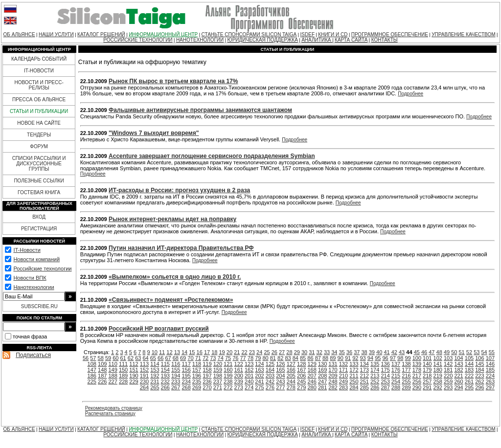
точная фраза (30, 336)
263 (490, 381)
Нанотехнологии (34, 287)
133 (354, 364)
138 (406, 364)
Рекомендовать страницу (114, 408)
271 (218, 387)
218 (427, 376)
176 (396, 370)
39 (372, 352)
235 (197, 381)
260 (458, 381)
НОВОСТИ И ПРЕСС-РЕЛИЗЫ (39, 85)
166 (291, 370)
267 (176, 387)
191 (144, 376)
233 (176, 381)
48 (439, 352)
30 (304, 352)
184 (479, 370)
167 (301, 370)
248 (333, 381)
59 (108, 358)
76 (235, 358)
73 (213, 358)
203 (270, 376)
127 (291, 364)
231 (155, 381)
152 (144, 370)
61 (123, 358)
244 (291, 381)
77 (243, 358)
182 (458, 370)
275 (259, 387)
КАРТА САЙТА (351, 40)
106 (479, 358)
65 (153, 358)
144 (469, 364)
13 (177, 352)
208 (322, 376)
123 (249, 364)
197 (207, 376)
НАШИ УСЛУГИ (56, 34)
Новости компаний (36, 259)
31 (312, 352)
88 (325, 358)
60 (115, 358)
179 (427, 370)
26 (274, 352)
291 (427, 387)
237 (218, 381)
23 (252, 352)
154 (165, 370)
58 (101, 358)
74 (221, 358)
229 (134, 381)
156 (186, 370)
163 (259, 370)
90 (341, 358)
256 (417, 381)
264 (144, 387)
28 (289, 352)
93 (363, 358)
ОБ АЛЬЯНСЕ (19, 34)
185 (490, 370)
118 (197, 364)
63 (138, 358)
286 (375, 387)
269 (197, 387)
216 (406, 376)
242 (270, 381)
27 (282, 352)
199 (228, 376)
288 (396, 387)
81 (273, 358)
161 (239, 370)
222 (469, 376)
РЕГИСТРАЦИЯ (39, 229)
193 (165, 376)
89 (333, 358)
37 (357, 352)
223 (479, 376)
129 (312, 364)
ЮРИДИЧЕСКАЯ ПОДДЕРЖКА (263, 40)
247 (322, 381)
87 (318, 358)
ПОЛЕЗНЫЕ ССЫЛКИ (39, 181)
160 (228, 370)
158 (207, 370)
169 (322, 370)
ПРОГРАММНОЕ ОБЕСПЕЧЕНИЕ (390, 34)
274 (249, 387)
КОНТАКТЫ (385, 40)
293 (448, 387)
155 (176, 370)
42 (394, 352)
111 (123, 364)
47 (432, 352)
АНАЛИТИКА (317, 40)
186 (92, 376)
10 (155, 352)
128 (301, 364)
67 (168, 358)
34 (334, 352)
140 (427, 364)
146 (490, 364)
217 (417, 376)
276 (270, 387)
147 (92, 370)
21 (237, 352)
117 (186, 364)
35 (342, 352)
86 (310, 358)
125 (270, 364)
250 (354, 381)
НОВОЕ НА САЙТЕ (39, 123)
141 (438, 364)
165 (280, 370)
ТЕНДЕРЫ (39, 135)
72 (205, 358)
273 (239, 387)
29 (297, 352)
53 (477, 352)
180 (438, 370)
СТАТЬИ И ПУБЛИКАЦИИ (39, 111)
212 (364, 376)
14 (184, 352)
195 (186, 376)
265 (155, 387)
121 (228, 364)
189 (123, 376)
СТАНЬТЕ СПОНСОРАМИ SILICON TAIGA (249, 34)
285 (364, 387)
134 (364, 364)
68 (176, 358)
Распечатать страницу (110, 414)
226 (102, 381)
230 (144, 381)
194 (176, 376)
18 (214, 352)
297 (490, 387)
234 (186, 381)
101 (427, 358)
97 (393, 358)
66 (160, 358)
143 (458, 364)
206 (301, 376)
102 (438, 358)
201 (249, 376)
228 (123, 381)
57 (93, 358)
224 (490, 376)
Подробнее (410, 94)
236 (207, 381)
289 (406, 387)
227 (113, 381)
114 (155, 364)
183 (469, 370)
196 (197, 376)
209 (333, 376)
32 (319, 352)
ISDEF (307, 34)
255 (406, 381)
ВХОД (39, 217)
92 (355, 358)
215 (396, 376)
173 (364, 370)
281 (322, 387)
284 (354, 387)
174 (375, 370)
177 (406, 370)
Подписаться (33, 355)
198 (218, 376)
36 (349, 352)
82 (280, 358)
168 (312, 370)
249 (343, 381)
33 (327, 352)
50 (454, 352)
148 (102, 370)
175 (385, 370)
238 (228, 381)
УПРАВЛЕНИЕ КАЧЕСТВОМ (463, 34)
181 (448, 370)
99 (408, 358)
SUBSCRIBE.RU (39, 306)
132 (343, 364)
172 (354, 370)
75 (228, 358)
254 (396, 381)
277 (280, 387)
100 (417, 358)
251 (364, 381)
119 (207, 364)
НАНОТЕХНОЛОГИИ (200, 40)
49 (447, 352)
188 (113, 376)
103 (448, 358)
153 (155, 370)
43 (402, 352)
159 (218, 370)
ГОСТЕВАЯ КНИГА (39, 192)
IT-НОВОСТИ (39, 71)
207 (312, 376)
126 (280, 364)
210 (343, 376)
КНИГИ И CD (333, 34)
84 (296, 358)
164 (270, 370)
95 (378, 358)
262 (479, 381)
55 (492, 352)
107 (490, 358)
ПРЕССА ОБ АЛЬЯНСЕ (39, 100)
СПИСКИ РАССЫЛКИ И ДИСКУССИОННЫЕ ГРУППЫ (39, 164)
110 (113, 364)
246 (312, 381)
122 (239, 364)
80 (265, 358)
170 (333, 370)
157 (197, 370)
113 (144, 364)
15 (192, 352)
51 (462, 352)
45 (417, 352)
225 (92, 381)
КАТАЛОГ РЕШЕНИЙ (101, 34)
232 (165, 381)
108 (92, 364)
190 (134, 376)
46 (424, 352)
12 (169, 352)
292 (438, 387)
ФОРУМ (39, 146)
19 (222, 352)
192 (155, 376)
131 (333, 364)
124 (259, 364)
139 (417, 364)
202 (259, 376)
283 (343, 387)
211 (354, 376)
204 (280, 376)
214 (385, 376)
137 (396, 364)
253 (385, 381)
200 (239, 376)
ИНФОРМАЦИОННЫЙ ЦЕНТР (163, 34)
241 (259, 381)
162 (249, 370)
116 (176, 364)
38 (364, 352)
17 (207, 352)
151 (134, 370)
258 (438, 381)
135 (375, 364)
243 (280, 381)
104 (458, 358)
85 (303, 358)
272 (228, 387)
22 (244, 352)
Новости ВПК (30, 278)
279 (301, 387)
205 (291, 376)
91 (348, 358)
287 (385, 387)
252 (375, 381)
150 (123, 370)
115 (165, 364)
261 (469, 381)
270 (207, 387)
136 (385, 364)
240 (249, 381)
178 (417, 370)
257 (427, 381)
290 (417, 387)
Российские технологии (42, 269)
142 (448, 364)
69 (183, 358)
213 (375, 376)
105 (469, 358)
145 (479, 364)
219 (438, 376)
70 (190, 358)
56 (86, 358)
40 (379, 352)
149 (113, 370)
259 (448, 381)
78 (250, 358)
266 (165, 387)
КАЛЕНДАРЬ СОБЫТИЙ (39, 59)
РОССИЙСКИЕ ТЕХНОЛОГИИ (138, 40)
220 (448, 376)
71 (198, 358)
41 (387, 352)
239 (239, 381)
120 (218, 364)
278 (291, 387)
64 (145, 358)
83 (288, 358)
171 (343, 370)
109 (102, 364)
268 (186, 387)
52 (469, 352)
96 (385, 358)
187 (102, 376)
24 (259, 352)
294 (458, 387)
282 (333, 387)
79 (258, 358)
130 (322, 364)
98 (400, 358)
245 (301, 381)
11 (162, 352)
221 (458, 376)
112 (134, 364)
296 (479, 387)
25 (267, 352)
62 (131, 358)
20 (229, 352)
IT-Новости (27, 250)
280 (312, 387)
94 (370, 358)
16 (200, 352)
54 (484, 352)
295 (469, 387)
